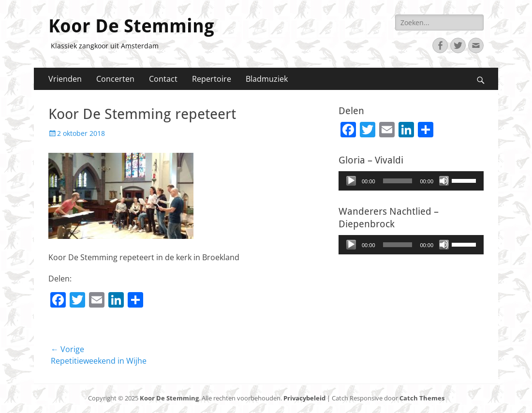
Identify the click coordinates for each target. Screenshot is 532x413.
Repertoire (212, 79)
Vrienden (65, 79)
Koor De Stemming (131, 26)
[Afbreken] (444, 181)
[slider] (398, 181)
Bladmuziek (267, 79)
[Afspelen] (351, 181)
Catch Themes (422, 398)
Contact (163, 79)
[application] (411, 181)
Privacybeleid (304, 398)
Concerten (115, 79)
